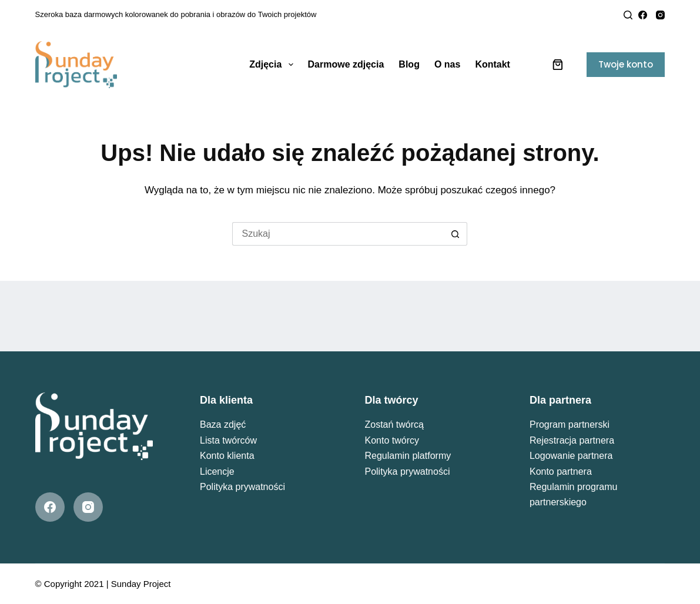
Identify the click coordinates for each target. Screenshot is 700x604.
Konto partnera (561, 472)
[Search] (628, 15)
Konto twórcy (391, 440)
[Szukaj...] (338, 234)
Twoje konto (626, 64)
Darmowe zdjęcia (346, 64)
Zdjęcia (273, 65)
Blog (409, 64)
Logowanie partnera (571, 456)
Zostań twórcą (394, 425)
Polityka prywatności (242, 487)
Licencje (217, 472)
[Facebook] (643, 15)
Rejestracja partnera (572, 440)
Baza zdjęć (223, 425)
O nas (447, 64)
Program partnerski (570, 425)
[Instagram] (660, 15)
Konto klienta (227, 456)
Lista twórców (228, 440)
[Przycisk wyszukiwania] (455, 234)
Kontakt (493, 64)
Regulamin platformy (408, 456)
